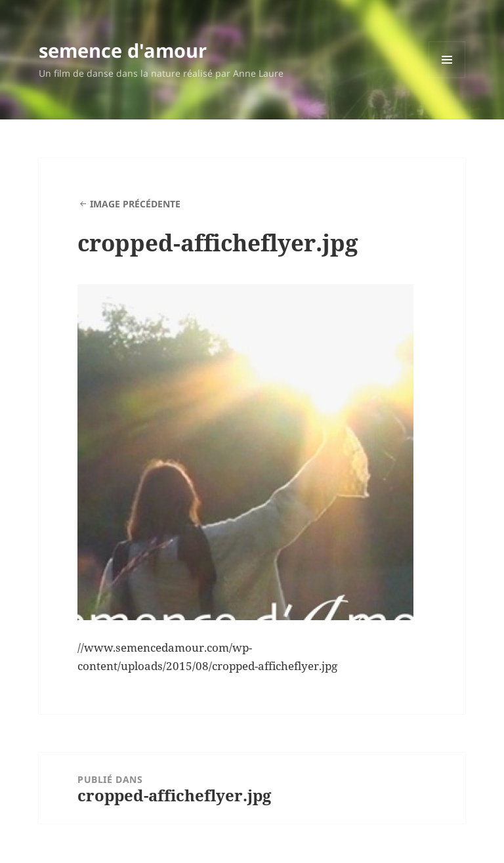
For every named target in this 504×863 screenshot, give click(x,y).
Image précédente (135, 204)
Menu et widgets (447, 78)
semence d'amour (123, 50)
